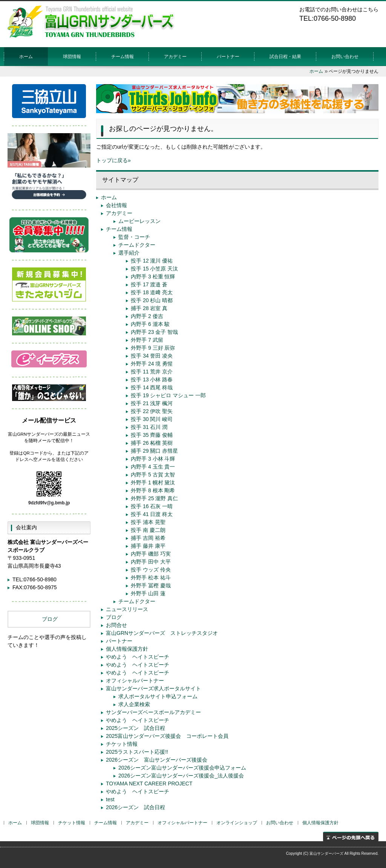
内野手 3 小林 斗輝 (153, 459)
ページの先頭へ (351, 837)
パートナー (228, 57)
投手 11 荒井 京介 (152, 372)
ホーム (26, 57)
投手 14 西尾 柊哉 (152, 387)
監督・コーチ (134, 237)
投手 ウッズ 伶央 (151, 570)
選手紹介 (129, 253)
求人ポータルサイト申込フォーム (158, 696)
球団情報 (72, 57)
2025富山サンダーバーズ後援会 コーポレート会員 (167, 736)
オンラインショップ (237, 823)
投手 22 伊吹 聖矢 (152, 411)
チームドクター (137, 245)
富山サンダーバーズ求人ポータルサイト (153, 688)
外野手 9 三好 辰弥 (153, 348)
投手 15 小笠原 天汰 (154, 269)
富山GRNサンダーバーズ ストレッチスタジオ (162, 633)
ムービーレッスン (139, 221)
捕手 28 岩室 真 (149, 308)
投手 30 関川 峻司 (152, 419)
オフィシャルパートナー (135, 681)
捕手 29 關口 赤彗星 (154, 451)
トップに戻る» (113, 160)
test (110, 799)
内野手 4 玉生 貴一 (153, 467)
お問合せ (116, 625)
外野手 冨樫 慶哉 (151, 585)
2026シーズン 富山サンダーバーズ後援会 (157, 760)
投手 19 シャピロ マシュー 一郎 (168, 395)
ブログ (114, 617)
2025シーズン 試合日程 (136, 728)
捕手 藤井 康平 (148, 546)
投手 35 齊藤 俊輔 (152, 435)
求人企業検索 (134, 704)
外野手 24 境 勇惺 (152, 364)
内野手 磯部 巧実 (151, 554)
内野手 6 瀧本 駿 (150, 324)
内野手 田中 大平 (151, 562)
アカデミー (175, 57)
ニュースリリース (127, 609)
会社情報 (116, 205)
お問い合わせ (345, 57)
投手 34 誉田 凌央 (152, 356)
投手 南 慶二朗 (148, 530)
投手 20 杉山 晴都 (152, 300)
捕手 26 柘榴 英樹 (152, 443)
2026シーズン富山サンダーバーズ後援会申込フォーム (182, 768)
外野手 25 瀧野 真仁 (154, 498)
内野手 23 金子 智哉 (154, 332)
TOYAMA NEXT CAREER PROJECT (149, 784)
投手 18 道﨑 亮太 (152, 292)
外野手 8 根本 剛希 (153, 490)
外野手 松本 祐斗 (151, 578)
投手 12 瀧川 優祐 (152, 261)
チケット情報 (122, 744)
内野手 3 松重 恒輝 (153, 277)
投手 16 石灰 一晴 (152, 506)
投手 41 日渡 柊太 (152, 514)
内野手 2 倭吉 (147, 316)
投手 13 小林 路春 (152, 379)
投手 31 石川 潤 (149, 427)
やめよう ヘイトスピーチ (138, 657)
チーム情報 (119, 229)
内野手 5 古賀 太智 (153, 475)
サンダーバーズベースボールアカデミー (153, 712)
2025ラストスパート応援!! (137, 752)
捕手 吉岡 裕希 (148, 538)
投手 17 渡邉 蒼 (149, 284)
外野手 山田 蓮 (148, 593)
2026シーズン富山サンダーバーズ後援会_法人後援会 (181, 776)
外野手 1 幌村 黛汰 (153, 482)
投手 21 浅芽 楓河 (152, 403)
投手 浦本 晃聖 (148, 522)
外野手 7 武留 (147, 340)
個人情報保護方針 (127, 649)
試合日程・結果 (285, 57)
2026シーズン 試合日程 (136, 807)
